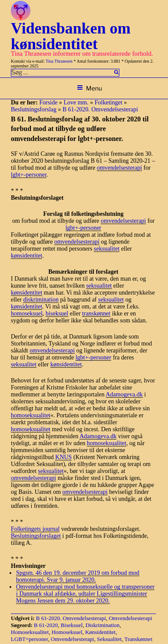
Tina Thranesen (59, 61)
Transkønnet (138, 639)
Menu (89, 88)
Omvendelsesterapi (131, 618)
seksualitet (107, 249)
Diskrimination (103, 625)
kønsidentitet (26, 256)
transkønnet (96, 314)
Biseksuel (72, 625)
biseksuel (57, 314)
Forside (48, 102)
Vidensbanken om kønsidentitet (71, 36)
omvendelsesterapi (119, 168)
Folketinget (109, 102)
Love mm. (76, 102)
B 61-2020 (46, 625)
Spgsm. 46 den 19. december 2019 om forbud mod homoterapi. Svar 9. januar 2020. (78, 576)
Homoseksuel (67, 632)
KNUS (63, 457)
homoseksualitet (31, 415)
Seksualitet (109, 639)
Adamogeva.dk (124, 394)
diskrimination (41, 300)
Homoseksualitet (30, 632)
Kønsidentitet (100, 632)
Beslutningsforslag (34, 109)
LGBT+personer (30, 639)
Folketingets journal (35, 529)
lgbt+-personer (29, 175)
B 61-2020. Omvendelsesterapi (100, 109)
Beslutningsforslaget (36, 536)
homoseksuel (27, 314)
